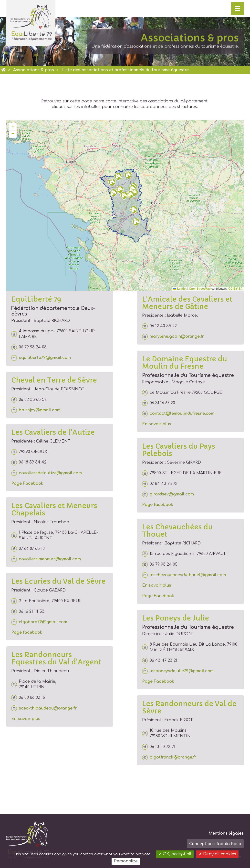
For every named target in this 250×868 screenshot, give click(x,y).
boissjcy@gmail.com (36, 410)
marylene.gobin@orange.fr (173, 337)
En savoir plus (26, 719)
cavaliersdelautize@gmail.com (47, 473)
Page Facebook (27, 483)
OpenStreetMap (200, 289)
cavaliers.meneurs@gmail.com (46, 559)
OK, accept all (175, 854)
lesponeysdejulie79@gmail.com (178, 671)
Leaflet (180, 289)
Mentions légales (226, 833)
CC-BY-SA (235, 289)
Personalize (126, 861)
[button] (114, 193)
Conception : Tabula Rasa (215, 844)
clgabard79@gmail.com (39, 622)
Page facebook (27, 632)
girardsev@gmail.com (168, 494)
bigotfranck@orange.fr (169, 757)
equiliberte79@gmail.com (41, 358)
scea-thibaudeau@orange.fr (44, 708)
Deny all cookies (217, 854)
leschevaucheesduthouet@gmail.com (184, 575)
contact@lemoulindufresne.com (178, 414)
